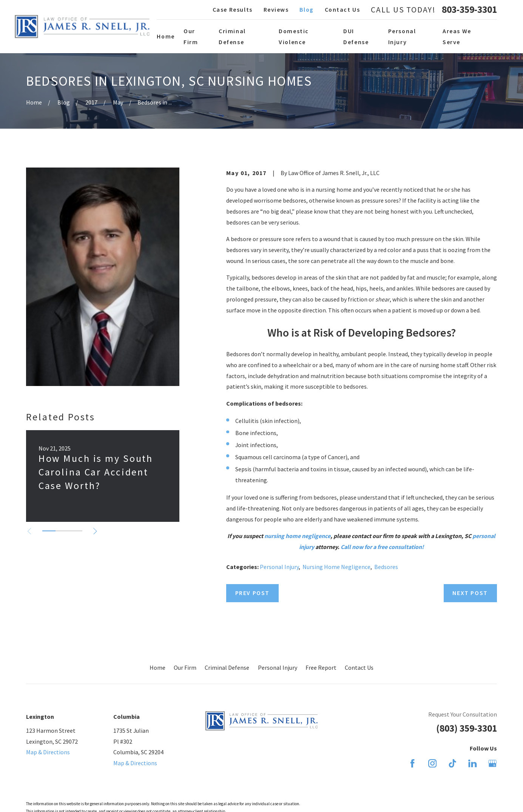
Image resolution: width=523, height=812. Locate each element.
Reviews (276, 9)
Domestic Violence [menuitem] (294, 36)
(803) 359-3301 (467, 728)
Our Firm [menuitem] (191, 36)
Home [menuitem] (166, 36)
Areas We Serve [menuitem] (457, 36)
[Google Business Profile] (492, 763)
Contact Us (342, 9)
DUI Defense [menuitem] (356, 36)
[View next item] (95, 531)
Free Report (321, 667)
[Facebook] (412, 763)
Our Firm (185, 667)
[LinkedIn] (472, 763)
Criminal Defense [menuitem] (232, 36)
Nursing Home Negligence (336, 567)
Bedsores (386, 567)
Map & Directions (48, 752)
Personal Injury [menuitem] (402, 36)
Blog (306, 9)
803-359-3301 (469, 10)
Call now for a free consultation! (382, 547)
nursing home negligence (297, 536)
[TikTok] (452, 763)
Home (157, 667)
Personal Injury (279, 567)
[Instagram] (432, 763)
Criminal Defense (227, 667)
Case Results (233, 9)
